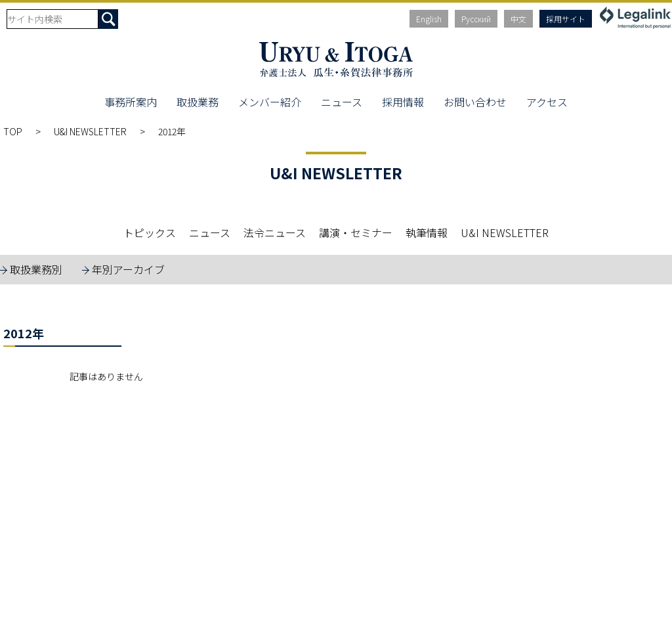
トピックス (150, 232)
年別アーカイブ (128, 269)
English (429, 19)
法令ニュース (275, 232)
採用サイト (566, 19)
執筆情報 (427, 232)
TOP (13, 131)
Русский (476, 19)
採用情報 (403, 102)
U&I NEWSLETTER (90, 131)
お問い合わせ (475, 102)
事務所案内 (131, 102)
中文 (518, 19)
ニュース (342, 102)
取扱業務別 (36, 269)
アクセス (547, 102)
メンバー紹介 (270, 102)
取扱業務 (198, 102)
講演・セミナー (356, 232)
